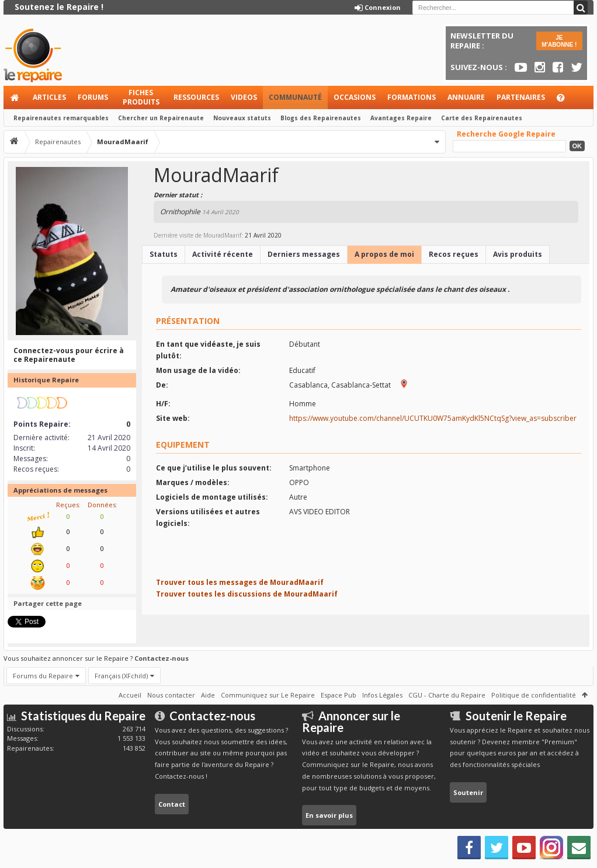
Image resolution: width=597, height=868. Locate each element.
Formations (412, 97)
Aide (566, 101)
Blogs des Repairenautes (321, 118)
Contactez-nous (162, 658)
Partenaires (521, 97)
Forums (93, 97)
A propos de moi (384, 254)
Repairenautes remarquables (61, 118)
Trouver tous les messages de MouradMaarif (240, 582)
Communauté (295, 97)
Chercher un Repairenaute (161, 118)
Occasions (355, 97)
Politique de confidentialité (534, 695)
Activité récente (223, 254)
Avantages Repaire (401, 118)
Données (102, 505)
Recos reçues (454, 254)
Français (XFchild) (121, 676)
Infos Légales (382, 695)
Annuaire (466, 97)
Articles (49, 97)
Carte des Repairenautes (482, 118)
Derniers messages (304, 254)
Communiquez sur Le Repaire (268, 695)
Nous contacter (171, 695)
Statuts (164, 254)
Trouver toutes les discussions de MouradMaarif (247, 594)
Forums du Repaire (43, 676)
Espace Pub (339, 695)
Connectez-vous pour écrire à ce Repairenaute (69, 355)
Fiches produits (141, 97)
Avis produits (518, 254)
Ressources (196, 97)
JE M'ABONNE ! (559, 41)
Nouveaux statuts (242, 118)
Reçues (67, 505)
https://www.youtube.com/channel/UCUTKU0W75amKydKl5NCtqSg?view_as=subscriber (433, 418)
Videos (244, 97)
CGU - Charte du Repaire (447, 695)
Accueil (15, 97)
